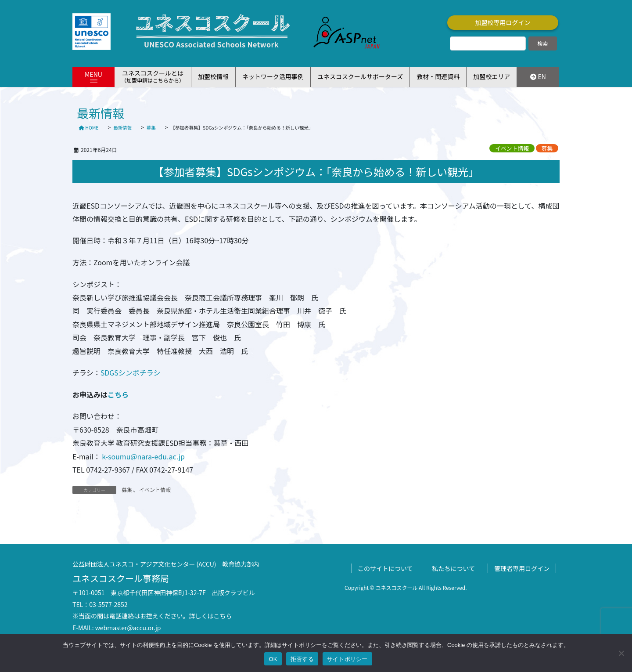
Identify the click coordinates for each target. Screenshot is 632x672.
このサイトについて (385, 568)
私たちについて (454, 568)
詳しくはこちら (211, 616)
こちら (118, 394)
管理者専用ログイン (522, 568)
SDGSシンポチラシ (131, 372)
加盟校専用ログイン (503, 22)
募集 (547, 148)
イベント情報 (512, 148)
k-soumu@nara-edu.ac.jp (143, 456)
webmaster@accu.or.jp (128, 628)
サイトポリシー (347, 659)
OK (273, 659)
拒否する (302, 659)
